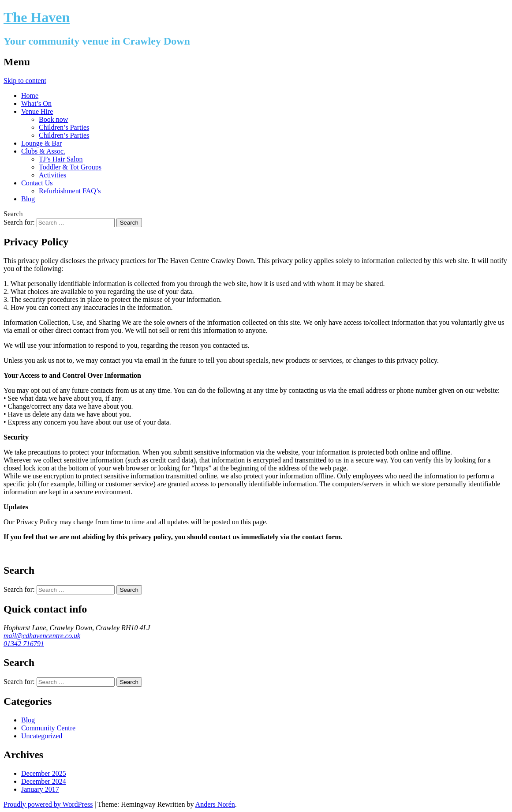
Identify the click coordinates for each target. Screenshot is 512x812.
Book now (53, 119)
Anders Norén (215, 804)
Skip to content (25, 81)
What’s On (36, 103)
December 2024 (44, 781)
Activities (52, 175)
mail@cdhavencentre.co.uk (42, 636)
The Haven (37, 17)
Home (30, 96)
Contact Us (37, 183)
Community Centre (48, 728)
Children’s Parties (64, 127)
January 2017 (40, 789)
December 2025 (44, 773)
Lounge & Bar (41, 143)
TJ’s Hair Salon (61, 159)
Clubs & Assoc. (43, 151)
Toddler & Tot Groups (70, 167)
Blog (28, 199)
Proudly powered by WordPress (48, 804)
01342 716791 (24, 644)
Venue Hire (37, 111)
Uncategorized (42, 736)
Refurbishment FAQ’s (70, 191)
